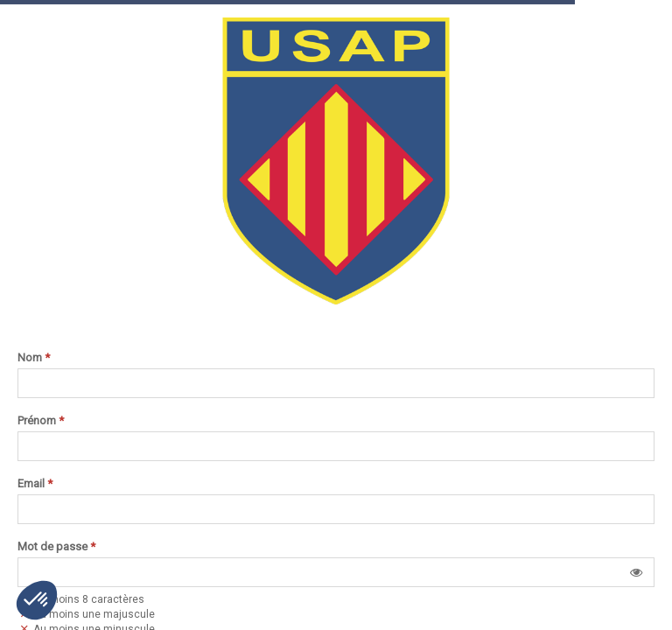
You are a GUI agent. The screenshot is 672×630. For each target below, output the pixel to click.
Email (35, 484)
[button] (636, 572)
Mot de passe (56, 547)
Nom (34, 358)
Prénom (41, 421)
